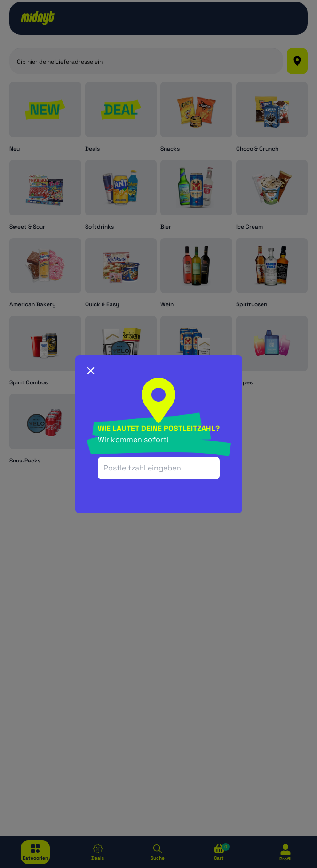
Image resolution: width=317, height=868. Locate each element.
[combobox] (159, 468)
